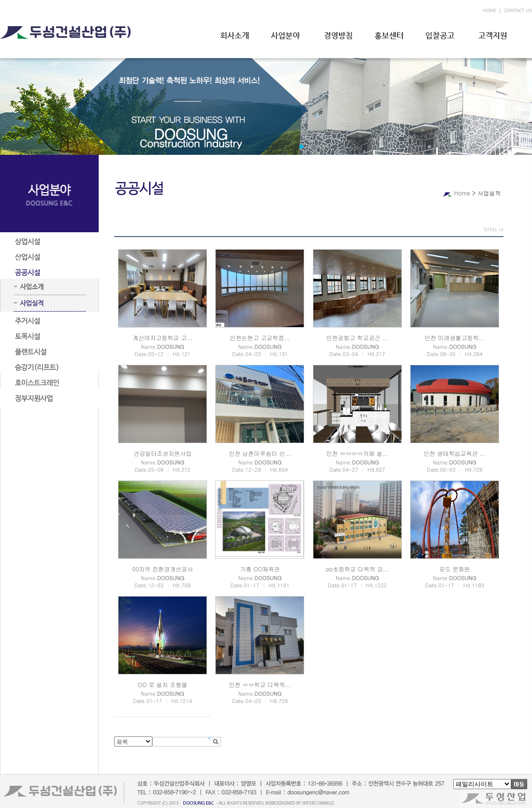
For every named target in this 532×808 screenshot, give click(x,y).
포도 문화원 (455, 569)
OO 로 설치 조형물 (163, 684)
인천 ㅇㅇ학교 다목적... (260, 684)
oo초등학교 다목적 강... (357, 569)
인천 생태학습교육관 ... (455, 453)
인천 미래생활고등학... (455, 337)
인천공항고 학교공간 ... (357, 337)
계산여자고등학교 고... (163, 337)
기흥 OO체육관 (260, 569)
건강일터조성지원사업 (163, 453)
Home (462, 193)
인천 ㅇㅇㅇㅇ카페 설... (357, 453)
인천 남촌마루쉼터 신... (260, 453)
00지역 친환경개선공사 (163, 569)
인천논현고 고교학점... (260, 337)
